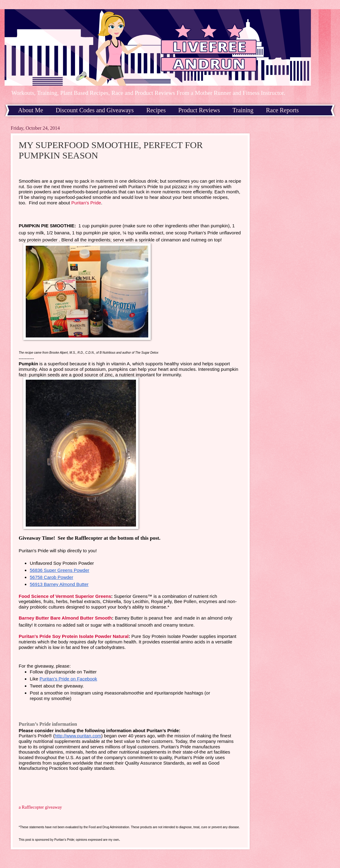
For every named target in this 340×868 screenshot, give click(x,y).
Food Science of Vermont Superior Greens (65, 596)
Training (243, 110)
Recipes (156, 110)
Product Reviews (199, 110)
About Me (31, 110)
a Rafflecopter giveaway (40, 807)
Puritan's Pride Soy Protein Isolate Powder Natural (74, 636)
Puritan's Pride (86, 203)
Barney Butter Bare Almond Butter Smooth (65, 618)
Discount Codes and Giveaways (95, 110)
